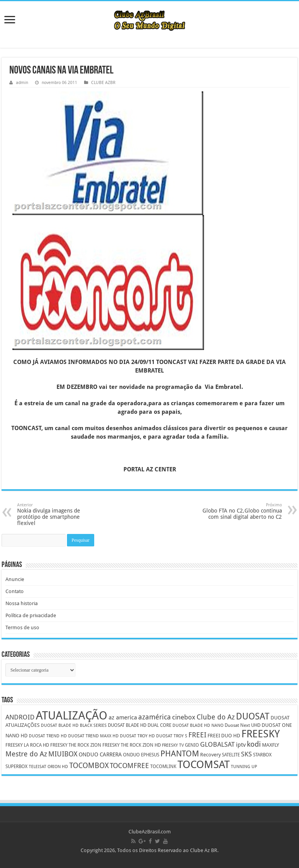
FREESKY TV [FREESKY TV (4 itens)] (173, 745)
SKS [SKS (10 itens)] (246, 754)
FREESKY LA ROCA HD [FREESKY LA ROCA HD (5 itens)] (27, 745)
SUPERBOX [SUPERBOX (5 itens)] (17, 766)
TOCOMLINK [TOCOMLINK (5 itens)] (163, 766)
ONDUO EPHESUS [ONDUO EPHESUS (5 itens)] (141, 755)
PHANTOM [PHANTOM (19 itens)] (180, 753)
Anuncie (15, 579)
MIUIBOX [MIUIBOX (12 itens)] (63, 754)
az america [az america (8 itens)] (123, 717)
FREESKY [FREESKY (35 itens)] (261, 734)
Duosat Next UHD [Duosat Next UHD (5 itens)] (243, 725)
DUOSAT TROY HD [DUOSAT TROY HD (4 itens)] (137, 736)
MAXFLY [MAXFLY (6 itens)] (271, 745)
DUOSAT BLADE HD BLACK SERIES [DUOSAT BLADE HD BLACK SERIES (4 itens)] (74, 725)
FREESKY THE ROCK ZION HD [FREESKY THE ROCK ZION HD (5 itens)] (132, 745)
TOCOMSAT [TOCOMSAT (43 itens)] (204, 764)
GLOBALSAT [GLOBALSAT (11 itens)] (217, 744)
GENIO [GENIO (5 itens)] (192, 745)
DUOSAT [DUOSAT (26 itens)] (253, 716)
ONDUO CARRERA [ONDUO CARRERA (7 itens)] (100, 754)
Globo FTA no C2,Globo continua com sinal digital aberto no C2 (242, 511)
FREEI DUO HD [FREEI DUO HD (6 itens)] (224, 736)
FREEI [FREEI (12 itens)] (197, 735)
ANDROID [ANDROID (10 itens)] (20, 717)
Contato (15, 591)
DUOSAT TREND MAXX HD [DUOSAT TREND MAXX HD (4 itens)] (93, 736)
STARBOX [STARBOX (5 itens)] (262, 755)
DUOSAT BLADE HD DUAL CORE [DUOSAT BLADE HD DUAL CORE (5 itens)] (140, 725)
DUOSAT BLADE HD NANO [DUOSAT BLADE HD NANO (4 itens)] (198, 725)
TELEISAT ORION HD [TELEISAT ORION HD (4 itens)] (48, 767)
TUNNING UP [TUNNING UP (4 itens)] (244, 767)
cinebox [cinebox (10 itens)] (184, 717)
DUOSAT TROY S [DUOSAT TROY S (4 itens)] (172, 736)
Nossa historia (22, 603)
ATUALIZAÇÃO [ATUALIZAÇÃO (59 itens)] (72, 716)
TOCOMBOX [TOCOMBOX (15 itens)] (89, 766)
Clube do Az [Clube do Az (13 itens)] (216, 717)
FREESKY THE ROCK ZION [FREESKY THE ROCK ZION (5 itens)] (76, 745)
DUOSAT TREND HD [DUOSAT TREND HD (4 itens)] (48, 736)
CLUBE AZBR (103, 83)
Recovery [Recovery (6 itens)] (210, 755)
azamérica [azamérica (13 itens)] (155, 717)
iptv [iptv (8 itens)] (241, 745)
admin (22, 83)
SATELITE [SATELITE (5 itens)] (231, 755)
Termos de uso (22, 627)
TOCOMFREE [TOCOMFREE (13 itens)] (129, 766)
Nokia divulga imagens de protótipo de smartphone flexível (57, 514)
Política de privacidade (31, 615)
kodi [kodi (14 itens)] (254, 744)
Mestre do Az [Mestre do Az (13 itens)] (26, 754)
